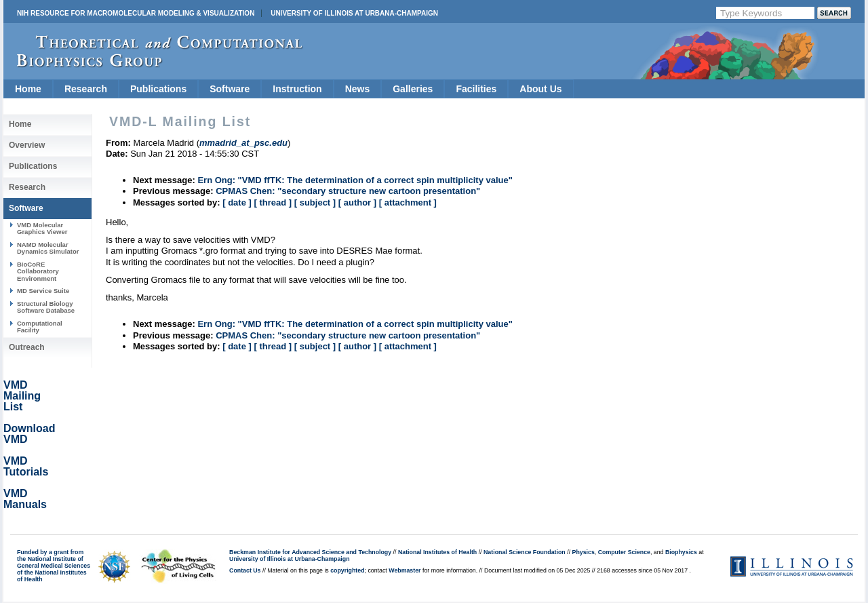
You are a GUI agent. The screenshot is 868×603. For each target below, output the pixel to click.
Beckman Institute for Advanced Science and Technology (310, 552)
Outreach (27, 347)
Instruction (297, 89)
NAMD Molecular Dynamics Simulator (48, 248)
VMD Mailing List (22, 396)
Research (86, 89)
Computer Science (624, 552)
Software (230, 89)
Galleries (413, 89)
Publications (158, 89)
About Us (540, 89)
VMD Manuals (25, 499)
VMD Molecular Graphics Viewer (42, 228)
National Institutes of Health (437, 552)
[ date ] (237, 202)
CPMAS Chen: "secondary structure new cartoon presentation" (348, 191)
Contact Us (245, 570)
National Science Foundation (525, 552)
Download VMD (29, 434)
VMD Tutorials (26, 466)
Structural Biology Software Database (46, 307)
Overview (27, 145)
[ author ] (357, 202)
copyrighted (347, 570)
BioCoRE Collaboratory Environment (38, 271)
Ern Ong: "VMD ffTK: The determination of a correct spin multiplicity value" (355, 180)
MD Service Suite (43, 291)
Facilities (476, 89)
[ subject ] (315, 202)
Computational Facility (40, 327)
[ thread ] (273, 202)
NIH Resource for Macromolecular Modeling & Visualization (136, 13)
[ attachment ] (408, 202)
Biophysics (681, 552)
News (358, 89)
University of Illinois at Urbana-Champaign (354, 13)
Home (28, 89)
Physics (584, 552)
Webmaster (405, 570)
